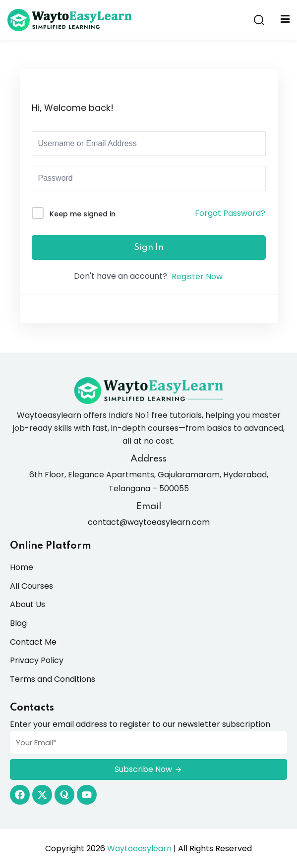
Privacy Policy (37, 660)
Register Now (197, 277)
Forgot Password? (230, 213)
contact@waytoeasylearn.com (149, 522)
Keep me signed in (83, 214)
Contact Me (33, 642)
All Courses (31, 586)
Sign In (149, 248)
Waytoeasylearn (139, 848)
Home (22, 567)
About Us (28, 604)
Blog (18, 623)
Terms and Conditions (53, 679)
